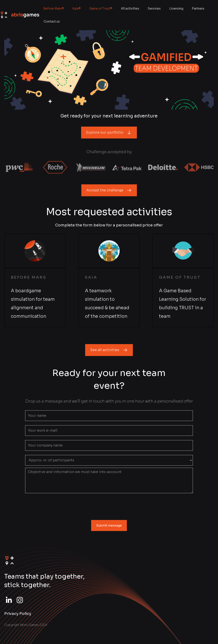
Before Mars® (54, 8)
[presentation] (109, 506)
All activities (130, 8)
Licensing (176, 8)
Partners (198, 8)
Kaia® (77, 8)
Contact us (52, 21)
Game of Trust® (101, 8)
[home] (20, 15)
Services (154, 8)
